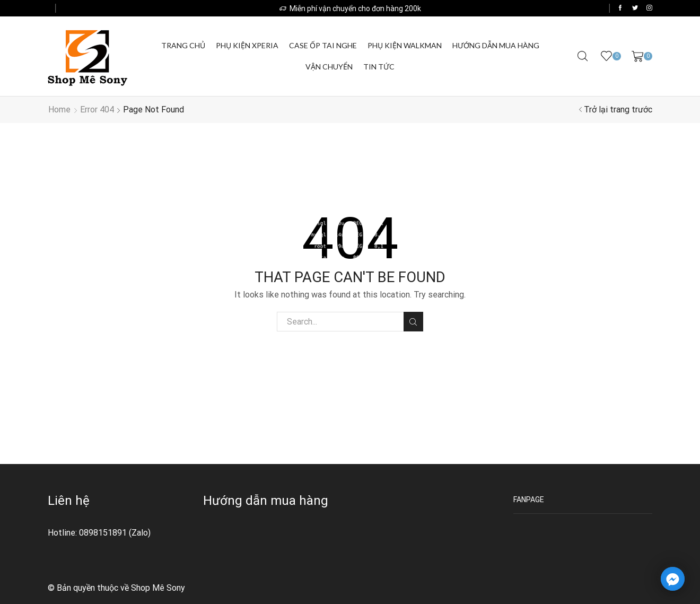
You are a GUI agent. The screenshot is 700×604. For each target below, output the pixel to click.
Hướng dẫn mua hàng (496, 45)
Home (59, 110)
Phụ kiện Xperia (247, 45)
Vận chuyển (329, 67)
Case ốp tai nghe (323, 45)
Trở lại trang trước (618, 110)
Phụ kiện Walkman (405, 45)
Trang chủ (183, 45)
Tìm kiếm (413, 322)
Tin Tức (379, 67)
